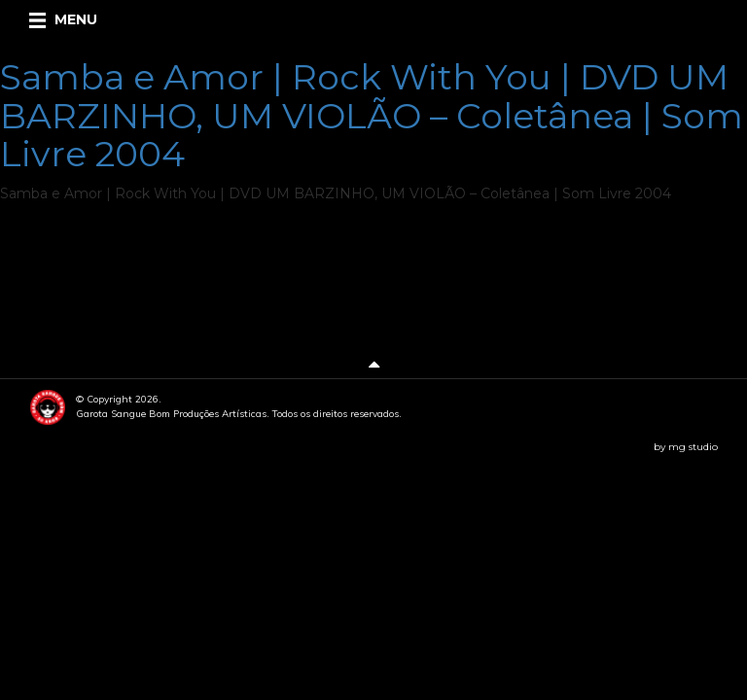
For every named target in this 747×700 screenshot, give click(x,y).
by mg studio (686, 447)
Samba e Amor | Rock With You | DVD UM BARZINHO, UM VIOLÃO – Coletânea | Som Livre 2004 (372, 115)
